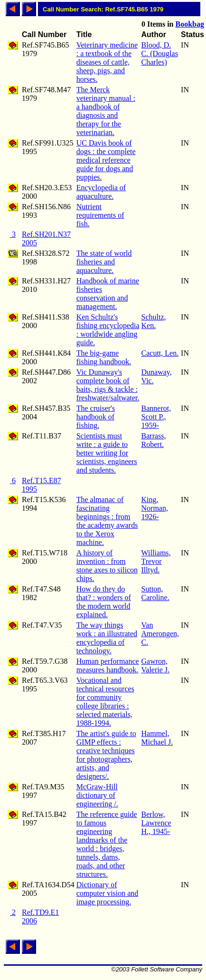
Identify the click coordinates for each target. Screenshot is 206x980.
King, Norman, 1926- (155, 508)
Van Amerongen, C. (160, 634)
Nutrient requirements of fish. (100, 215)
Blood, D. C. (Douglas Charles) (160, 53)
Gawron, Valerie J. (156, 665)
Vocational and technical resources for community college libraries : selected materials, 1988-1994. (105, 702)
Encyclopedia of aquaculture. (101, 192)
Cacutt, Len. (160, 353)
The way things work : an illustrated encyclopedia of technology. (107, 638)
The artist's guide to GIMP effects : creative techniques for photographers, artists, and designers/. (106, 755)
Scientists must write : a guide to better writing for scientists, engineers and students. (107, 453)
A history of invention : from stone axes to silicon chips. (107, 566)
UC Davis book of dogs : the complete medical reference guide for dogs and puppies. (106, 160)
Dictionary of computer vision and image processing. (108, 893)
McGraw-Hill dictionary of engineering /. (97, 795)
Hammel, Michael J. (157, 738)
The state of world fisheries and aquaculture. (104, 262)
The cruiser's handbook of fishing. (96, 417)
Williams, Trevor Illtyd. (156, 561)
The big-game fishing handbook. (104, 357)
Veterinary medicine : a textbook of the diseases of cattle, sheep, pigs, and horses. (107, 62)
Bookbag (190, 24)
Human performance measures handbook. (108, 665)
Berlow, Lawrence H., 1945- (156, 823)
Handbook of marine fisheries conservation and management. (108, 294)
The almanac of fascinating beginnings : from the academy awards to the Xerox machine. (107, 521)
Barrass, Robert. (154, 440)
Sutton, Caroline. (155, 593)
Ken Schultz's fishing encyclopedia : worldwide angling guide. (108, 330)
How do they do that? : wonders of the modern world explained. (104, 602)
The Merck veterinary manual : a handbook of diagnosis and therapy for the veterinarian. (106, 111)
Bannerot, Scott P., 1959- (156, 417)
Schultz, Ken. (154, 321)
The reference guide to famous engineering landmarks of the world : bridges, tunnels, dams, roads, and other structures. (107, 844)
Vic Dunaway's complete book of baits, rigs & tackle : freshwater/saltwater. (108, 385)
